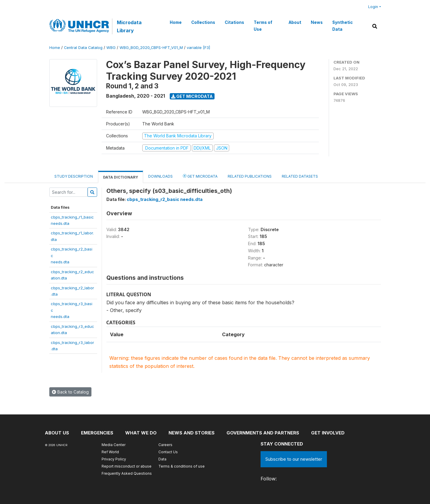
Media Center (114, 445)
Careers (165, 445)
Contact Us (168, 452)
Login (373, 7)
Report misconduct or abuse (127, 466)
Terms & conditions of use (182, 466)
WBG (111, 48)
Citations (234, 22)
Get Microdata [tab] (200, 176)
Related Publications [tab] (250, 176)
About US (57, 433)
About (295, 22)
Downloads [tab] (160, 176)
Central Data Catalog (83, 48)
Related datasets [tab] (300, 176)
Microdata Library (129, 26)
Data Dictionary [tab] (121, 177)
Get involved (328, 433)
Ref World (110, 452)
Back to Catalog (70, 392)
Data (162, 459)
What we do (141, 433)
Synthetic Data (342, 26)
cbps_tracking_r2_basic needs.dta (165, 199)
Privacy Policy (114, 459)
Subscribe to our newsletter (294, 459)
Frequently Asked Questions (127, 473)
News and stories (192, 433)
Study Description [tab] (74, 176)
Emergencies (97, 433)
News (317, 22)
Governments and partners (263, 433)
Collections (203, 22)
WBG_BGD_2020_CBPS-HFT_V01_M (151, 48)
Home (176, 22)
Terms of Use (263, 26)
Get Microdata (192, 96)
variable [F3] (198, 48)
